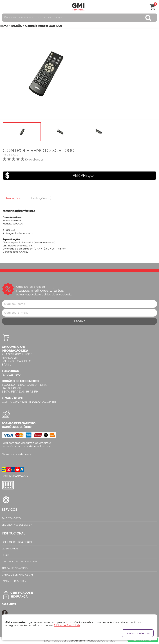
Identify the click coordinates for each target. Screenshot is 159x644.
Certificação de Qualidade (19, 562)
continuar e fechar (138, 633)
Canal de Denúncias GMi (18, 575)
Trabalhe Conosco (15, 568)
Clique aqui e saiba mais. (16, 454)
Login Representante (15, 581)
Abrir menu (5, 7)
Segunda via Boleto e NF (18, 525)
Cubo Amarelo (76, 640)
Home (4, 26)
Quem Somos (10, 549)
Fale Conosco (11, 518)
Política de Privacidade (17, 542)
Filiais (5, 555)
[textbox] (79, 18)
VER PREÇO (48, 176)
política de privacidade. (57, 295)
